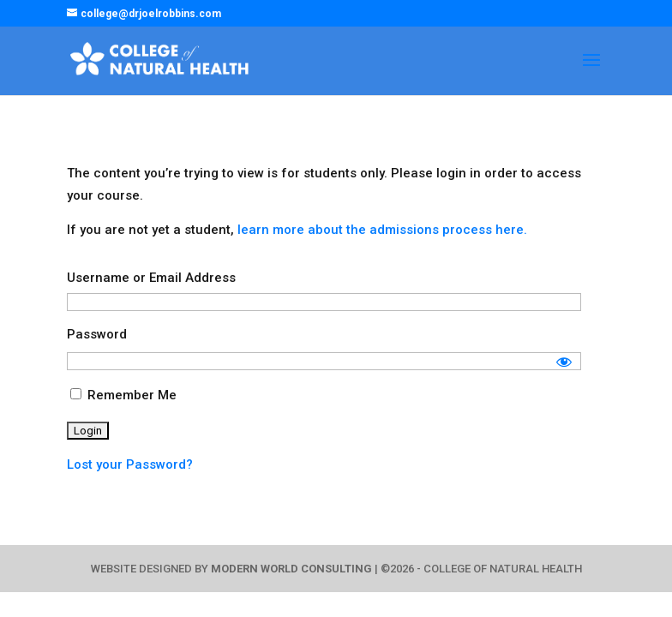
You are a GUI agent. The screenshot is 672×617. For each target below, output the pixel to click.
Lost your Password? (130, 464)
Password (97, 334)
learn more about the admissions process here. (382, 230)
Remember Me (123, 395)
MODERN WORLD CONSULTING (291, 569)
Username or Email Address (151, 278)
